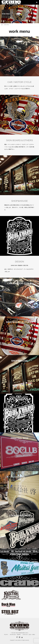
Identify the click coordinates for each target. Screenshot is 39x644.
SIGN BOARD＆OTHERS (19, 140)
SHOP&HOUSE (19, 201)
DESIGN (19, 262)
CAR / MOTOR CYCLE (19, 82)
